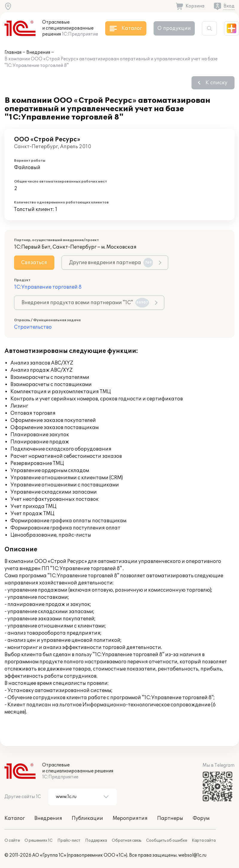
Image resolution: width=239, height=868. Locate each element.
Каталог (15, 818)
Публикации (87, 818)
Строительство (33, 327)
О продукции (174, 28)
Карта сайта (204, 841)
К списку (216, 83)
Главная (13, 52)
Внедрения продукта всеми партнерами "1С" (85, 303)
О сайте (12, 841)
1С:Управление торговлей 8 (48, 287)
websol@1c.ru (192, 855)
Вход (229, 6)
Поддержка (96, 841)
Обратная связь (127, 841)
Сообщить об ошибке (167, 841)
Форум (201, 818)
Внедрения (38, 52)
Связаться (34, 263)
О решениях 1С (39, 841)
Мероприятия (130, 818)
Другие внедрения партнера (111, 263)
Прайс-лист (69, 841)
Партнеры (170, 818)
